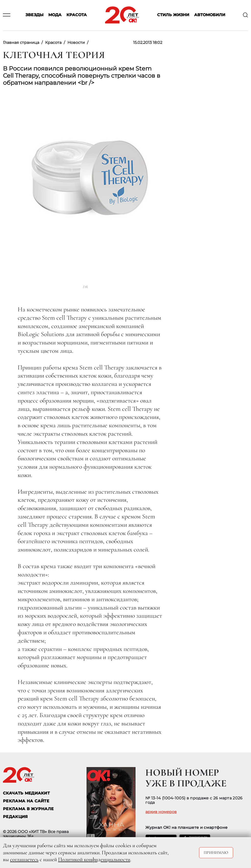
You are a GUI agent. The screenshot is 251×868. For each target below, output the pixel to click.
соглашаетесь (24, 859)
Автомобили (210, 15)
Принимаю (216, 853)
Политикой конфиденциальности (94, 859)
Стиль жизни (173, 15)
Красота (77, 15)
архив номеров (161, 812)
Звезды (34, 15)
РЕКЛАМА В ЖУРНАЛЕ (28, 809)
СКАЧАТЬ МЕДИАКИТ (26, 793)
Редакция (15, 817)
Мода (55, 15)
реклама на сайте (26, 801)
